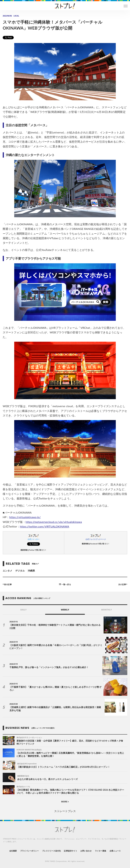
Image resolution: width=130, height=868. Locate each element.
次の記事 (123, 584)
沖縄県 (31, 571)
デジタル (20, 571)
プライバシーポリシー (30, 851)
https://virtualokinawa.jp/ (25, 517)
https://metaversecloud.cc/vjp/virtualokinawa (54, 522)
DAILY (23, 610)
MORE (65, 802)
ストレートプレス (65, 811)
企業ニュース (115, 851)
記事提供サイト (71, 851)
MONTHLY (107, 610)
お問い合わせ (86, 851)
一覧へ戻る (65, 584)
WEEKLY (65, 610)
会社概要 (13, 851)
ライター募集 (101, 851)
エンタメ (7, 571)
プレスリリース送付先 (52, 851)
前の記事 (7, 584)
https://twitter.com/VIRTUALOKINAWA (44, 526)
